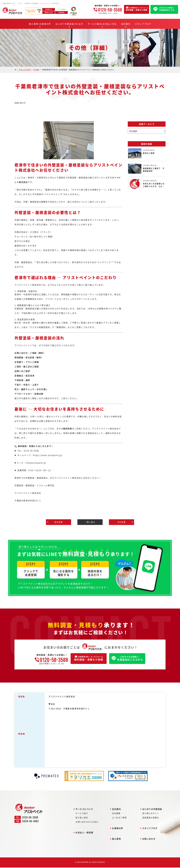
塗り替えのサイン (151, 815)
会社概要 (116, 815)
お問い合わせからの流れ (87, 824)
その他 (36, 70)
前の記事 (59, 522)
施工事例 (116, 841)
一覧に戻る (90, 522)
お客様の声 (118, 830)
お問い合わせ (149, 841)
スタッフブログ (143, 24)
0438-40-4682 (31, 823)
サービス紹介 (82, 815)
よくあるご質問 (119, 819)
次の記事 (121, 522)
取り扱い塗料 (82, 819)
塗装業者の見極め (151, 819)
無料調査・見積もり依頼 (88, 660)
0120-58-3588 (110, 10)
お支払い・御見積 (84, 834)
